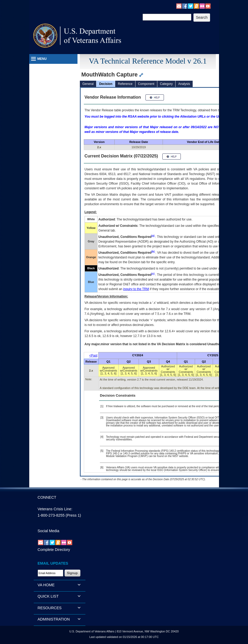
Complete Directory (54, 550)
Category (166, 84)
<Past (93, 355)
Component (146, 84)
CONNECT (47, 497)
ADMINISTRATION (54, 619)
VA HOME (46, 585)
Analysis (184, 84)
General (88, 84)
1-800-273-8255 (51, 515)
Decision (106, 84)
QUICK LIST (48, 596)
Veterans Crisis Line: (55, 509)
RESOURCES (50, 608)
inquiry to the (136, 289)
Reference (125, 84)
